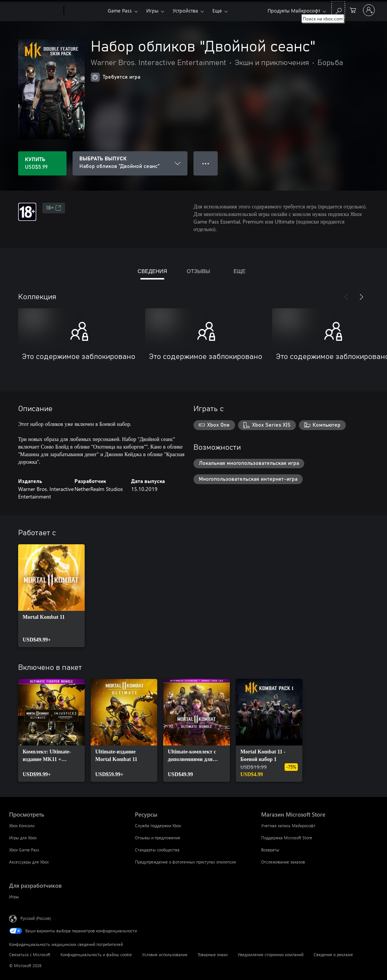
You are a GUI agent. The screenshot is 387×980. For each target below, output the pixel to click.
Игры (152, 10)
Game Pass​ (120, 10)
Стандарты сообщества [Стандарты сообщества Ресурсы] (157, 850)
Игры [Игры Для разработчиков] (14, 897)
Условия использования (165, 954)
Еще (217, 10)
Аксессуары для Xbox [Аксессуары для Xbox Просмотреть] (29, 862)
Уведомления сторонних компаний (271, 954)
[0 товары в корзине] (353, 10)
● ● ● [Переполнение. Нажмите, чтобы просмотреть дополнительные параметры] (206, 163)
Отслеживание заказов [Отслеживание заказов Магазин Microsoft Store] (283, 862)
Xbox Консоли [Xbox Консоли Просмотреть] (22, 825)
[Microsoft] (35, 11)
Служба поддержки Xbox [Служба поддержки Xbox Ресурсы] (158, 825)
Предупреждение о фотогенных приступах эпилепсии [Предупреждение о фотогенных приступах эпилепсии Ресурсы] (185, 862)
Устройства (185, 10)
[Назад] (346, 297)
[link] (51, 596)
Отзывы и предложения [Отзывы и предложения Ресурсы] (158, 838)
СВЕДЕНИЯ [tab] (152, 271)
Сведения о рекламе (333, 954)
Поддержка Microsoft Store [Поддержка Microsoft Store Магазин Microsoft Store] (287, 838)
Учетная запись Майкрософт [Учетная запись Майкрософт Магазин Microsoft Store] (288, 825)
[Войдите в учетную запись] (369, 10)
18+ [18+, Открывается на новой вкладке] (54, 208)
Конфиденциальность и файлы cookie (96, 954)
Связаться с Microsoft (30, 954)
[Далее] (361, 297)
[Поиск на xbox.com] (338, 10)
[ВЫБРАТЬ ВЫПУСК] (130, 163)
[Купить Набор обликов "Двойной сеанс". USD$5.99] (42, 163)
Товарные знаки (213, 954)
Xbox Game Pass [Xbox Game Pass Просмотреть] (24, 850)
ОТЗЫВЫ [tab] (198, 271)
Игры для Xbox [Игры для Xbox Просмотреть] (23, 838)
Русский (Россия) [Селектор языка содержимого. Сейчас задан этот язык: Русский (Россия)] (36, 918)
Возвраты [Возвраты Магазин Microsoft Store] (270, 850)
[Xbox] (85, 11)
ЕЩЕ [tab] (240, 271)
